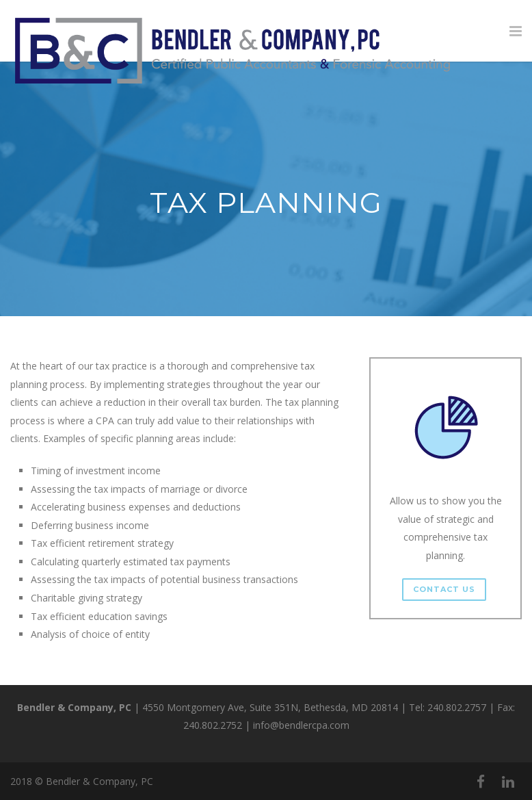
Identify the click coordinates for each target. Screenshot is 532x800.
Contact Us (444, 589)
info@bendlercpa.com (301, 725)
